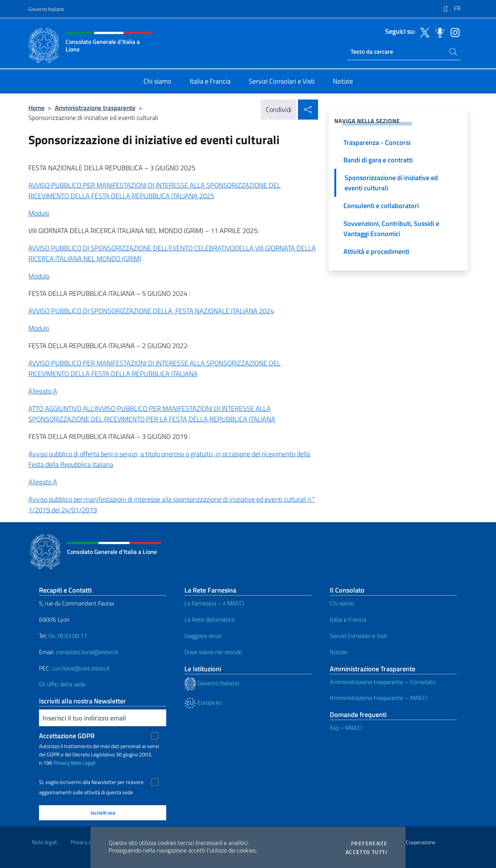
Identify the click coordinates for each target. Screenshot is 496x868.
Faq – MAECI (346, 728)
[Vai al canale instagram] (453, 32)
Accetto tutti (367, 852)
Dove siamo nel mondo (213, 652)
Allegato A (43, 391)
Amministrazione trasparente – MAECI (378, 698)
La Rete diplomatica (209, 619)
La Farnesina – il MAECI (214, 603)
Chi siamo (342, 603)
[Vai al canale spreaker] (438, 32)
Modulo (39, 213)
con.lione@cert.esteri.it (81, 668)
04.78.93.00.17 (68, 636)
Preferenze (369, 843)
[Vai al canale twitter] (423, 32)
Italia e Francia (348, 619)
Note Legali (83, 763)
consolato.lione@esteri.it (87, 652)
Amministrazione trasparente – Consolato (383, 682)
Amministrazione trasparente (95, 108)
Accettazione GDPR (67, 736)
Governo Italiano (46, 9)
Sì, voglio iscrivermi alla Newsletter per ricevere (91, 782)
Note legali (44, 842)
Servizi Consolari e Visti (359, 636)
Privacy (62, 763)
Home (37, 108)
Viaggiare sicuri (203, 636)
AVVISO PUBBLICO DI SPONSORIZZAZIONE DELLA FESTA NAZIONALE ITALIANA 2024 (151, 311)
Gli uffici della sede (62, 684)
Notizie (338, 652)
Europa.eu (203, 702)
